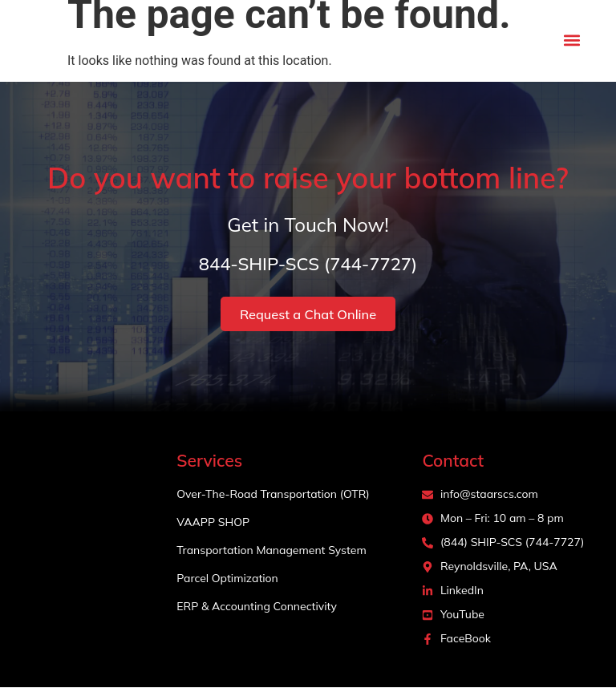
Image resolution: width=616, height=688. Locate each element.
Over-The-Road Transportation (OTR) (273, 495)
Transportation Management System (271, 551)
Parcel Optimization (227, 579)
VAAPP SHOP (213, 523)
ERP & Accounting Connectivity (257, 607)
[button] (572, 40)
